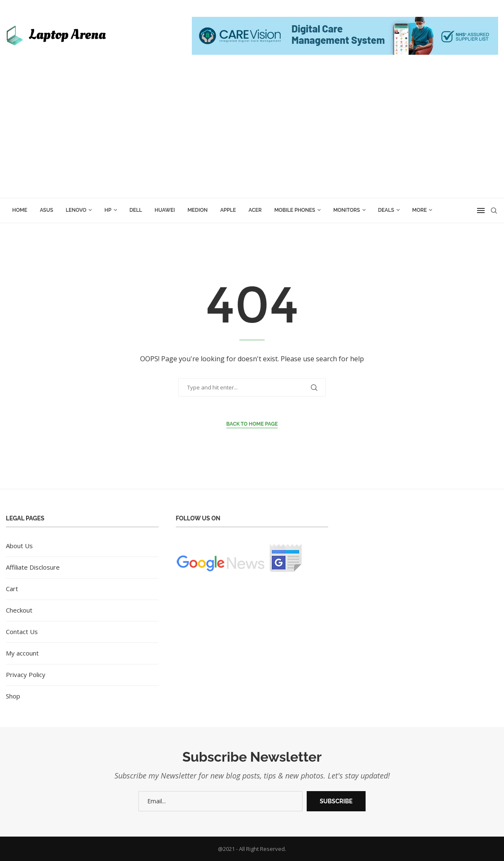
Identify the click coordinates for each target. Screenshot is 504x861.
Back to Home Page (252, 424)
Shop (13, 696)
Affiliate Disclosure (33, 567)
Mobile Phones (295, 210)
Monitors (346, 210)
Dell (136, 210)
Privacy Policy (26, 674)
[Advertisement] (252, 135)
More (420, 210)
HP (108, 210)
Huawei (165, 210)
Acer (255, 210)
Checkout (19, 610)
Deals (386, 210)
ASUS (47, 210)
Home (20, 210)
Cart (12, 589)
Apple (228, 210)
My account (22, 653)
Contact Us (22, 632)
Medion (198, 210)
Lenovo (76, 210)
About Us (19, 546)
